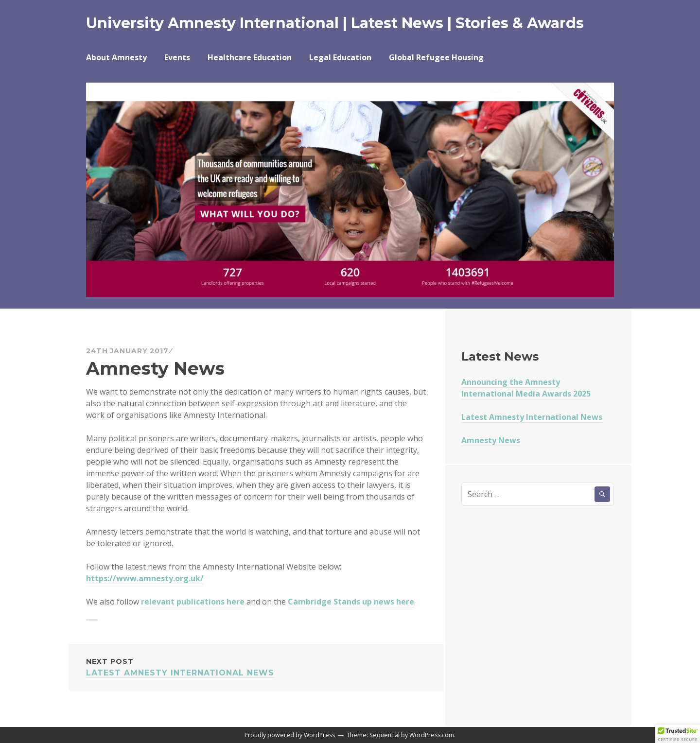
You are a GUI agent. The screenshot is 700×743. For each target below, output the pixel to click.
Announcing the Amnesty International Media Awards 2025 (526, 388)
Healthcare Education (250, 57)
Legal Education (340, 57)
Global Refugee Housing (436, 57)
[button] (678, 734)
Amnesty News (491, 440)
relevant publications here (193, 602)
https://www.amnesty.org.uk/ (145, 578)
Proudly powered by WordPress (290, 735)
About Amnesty (116, 57)
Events (177, 57)
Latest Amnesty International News (256, 666)
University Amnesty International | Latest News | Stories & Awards (335, 23)
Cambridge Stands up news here (351, 602)
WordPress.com (432, 735)
